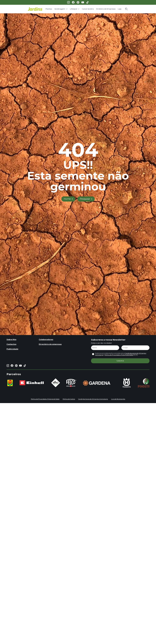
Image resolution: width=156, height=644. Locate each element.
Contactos (11, 344)
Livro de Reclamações (118, 399)
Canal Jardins (88, 9)
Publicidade (12, 349)
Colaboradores (46, 339)
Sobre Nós (11, 339)
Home (67, 199)
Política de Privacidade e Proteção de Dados (119, 355)
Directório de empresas (50, 344)
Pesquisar (85, 199)
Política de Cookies (69, 399)
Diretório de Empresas (106, 9)
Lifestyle (74, 9)
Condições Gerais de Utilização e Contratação (93, 399)
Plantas (49, 9)
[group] (14, 383)
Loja (120, 9)
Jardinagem (60, 9)
